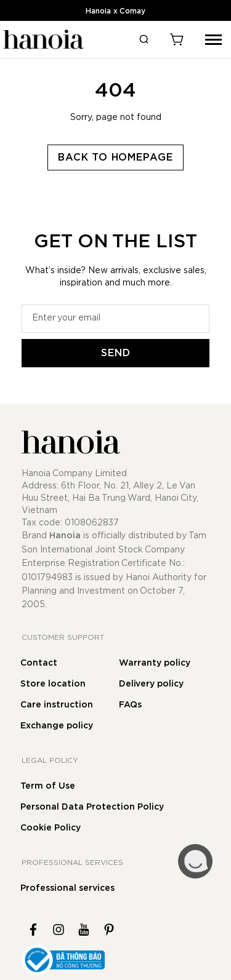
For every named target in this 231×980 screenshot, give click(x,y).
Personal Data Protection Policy (92, 807)
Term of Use (48, 786)
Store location (53, 684)
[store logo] (42, 39)
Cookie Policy (51, 828)
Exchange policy (57, 726)
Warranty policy (155, 663)
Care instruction (57, 705)
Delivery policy (151, 684)
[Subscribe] (115, 353)
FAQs (130, 705)
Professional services (67, 888)
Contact (39, 663)
